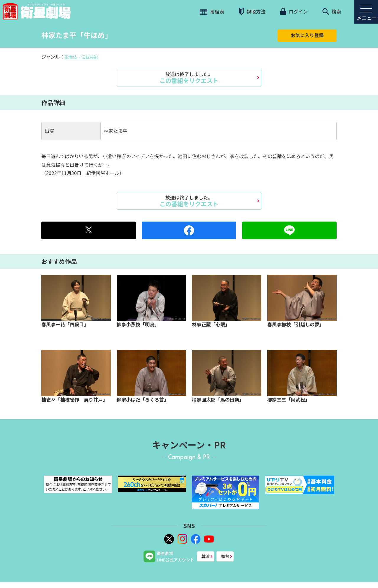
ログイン (294, 12)
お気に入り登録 (307, 35)
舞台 (225, 556)
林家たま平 (115, 131)
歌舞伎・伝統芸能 (81, 57)
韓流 (206, 556)
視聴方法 (252, 11)
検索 (332, 12)
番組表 (212, 12)
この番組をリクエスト (189, 78)
